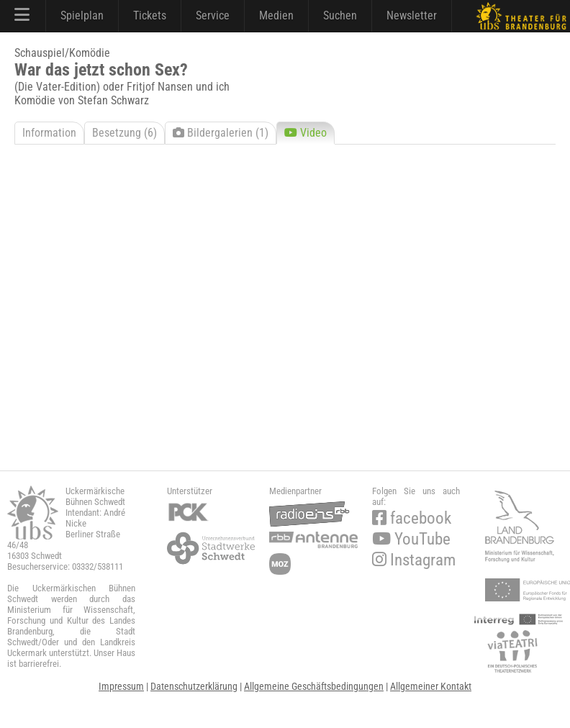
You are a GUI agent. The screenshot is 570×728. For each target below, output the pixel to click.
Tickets (150, 15)
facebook (412, 518)
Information (49, 133)
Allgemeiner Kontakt (431, 686)
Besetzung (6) (125, 133)
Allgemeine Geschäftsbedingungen (314, 686)
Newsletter (412, 15)
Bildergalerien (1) (221, 133)
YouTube (411, 539)
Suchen (340, 15)
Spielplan (82, 15)
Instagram (414, 560)
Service (213, 15)
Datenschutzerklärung (194, 686)
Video (306, 133)
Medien (276, 15)
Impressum (121, 686)
